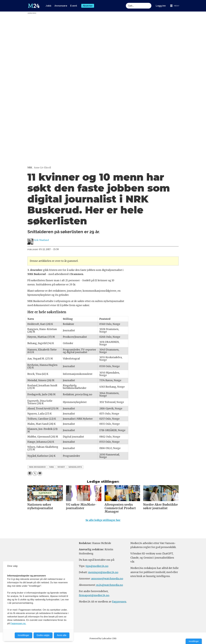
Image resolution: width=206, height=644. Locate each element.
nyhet (61, 467)
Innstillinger (194, 641)
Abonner (88, 6)
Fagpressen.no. (18, 623)
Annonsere (61, 6)
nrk (52, 467)
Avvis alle (62, 635)
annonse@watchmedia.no (107, 580)
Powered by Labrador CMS (103, 640)
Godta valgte (43, 635)
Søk (126, 3)
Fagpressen (119, 603)
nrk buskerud (37, 467)
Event (74, 6)
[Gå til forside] (34, 6)
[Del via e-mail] (40, 473)
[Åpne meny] (175, 6)
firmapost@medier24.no (94, 597)
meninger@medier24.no (103, 574)
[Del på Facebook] (30, 473)
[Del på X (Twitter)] (35, 473)
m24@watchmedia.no (109, 586)
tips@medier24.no (97, 567)
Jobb (48, 6)
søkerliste (75, 467)
